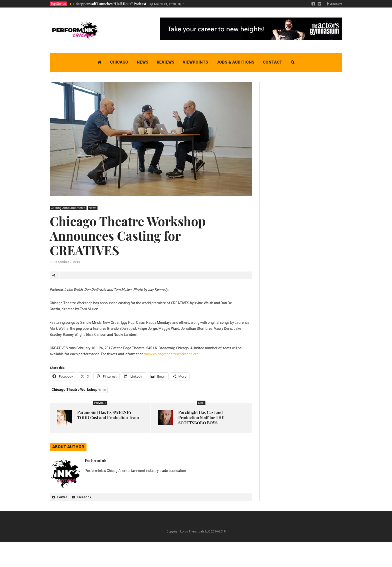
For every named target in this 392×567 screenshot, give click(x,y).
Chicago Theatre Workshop (79, 390)
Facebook (82, 497)
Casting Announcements (68, 208)
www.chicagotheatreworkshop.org (171, 354)
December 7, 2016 (67, 262)
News (93, 208)
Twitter (60, 497)
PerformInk (96, 460)
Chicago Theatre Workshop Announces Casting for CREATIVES (128, 236)
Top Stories (58, 4)
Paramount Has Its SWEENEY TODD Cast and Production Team (108, 415)
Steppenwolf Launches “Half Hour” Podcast (111, 4)
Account (336, 4)
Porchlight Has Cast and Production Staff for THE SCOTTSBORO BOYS (201, 417)
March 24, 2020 (165, 4)
